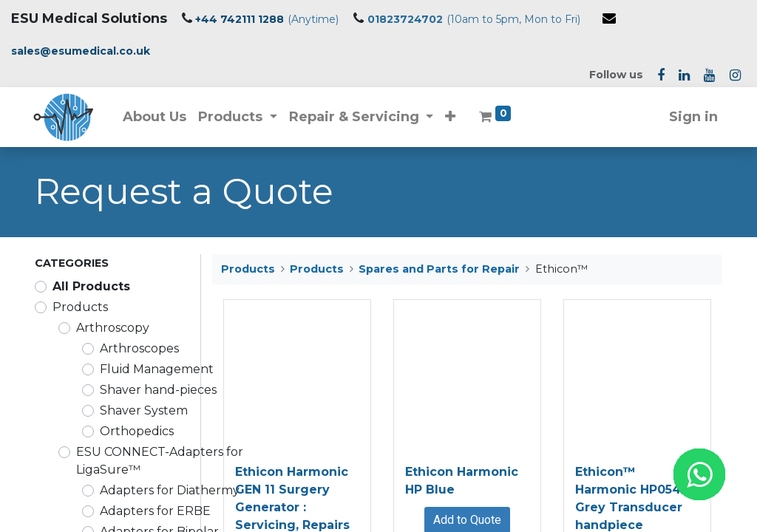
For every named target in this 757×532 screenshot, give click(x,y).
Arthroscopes (139, 348)
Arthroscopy (113, 328)
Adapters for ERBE (155, 511)
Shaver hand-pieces (158, 390)
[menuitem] (156, 117)
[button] (452, 117)
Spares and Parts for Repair (439, 269)
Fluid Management (157, 369)
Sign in (692, 117)
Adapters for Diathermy (170, 490)
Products (80, 307)
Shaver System (144, 410)
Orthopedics (137, 431)
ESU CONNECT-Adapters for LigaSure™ (160, 461)
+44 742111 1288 (240, 19)
